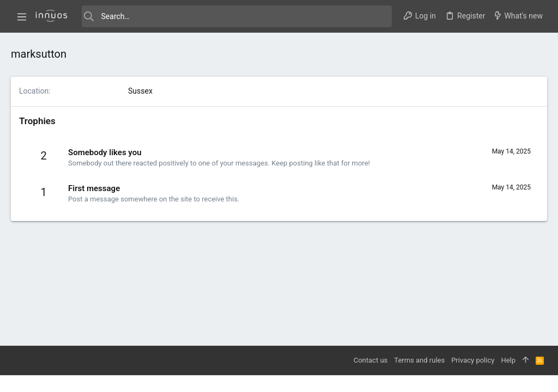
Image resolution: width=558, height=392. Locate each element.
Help (508, 360)
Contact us (371, 360)
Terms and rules (419, 360)
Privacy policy (473, 360)
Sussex (140, 91)
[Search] (237, 16)
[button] (22, 16)
